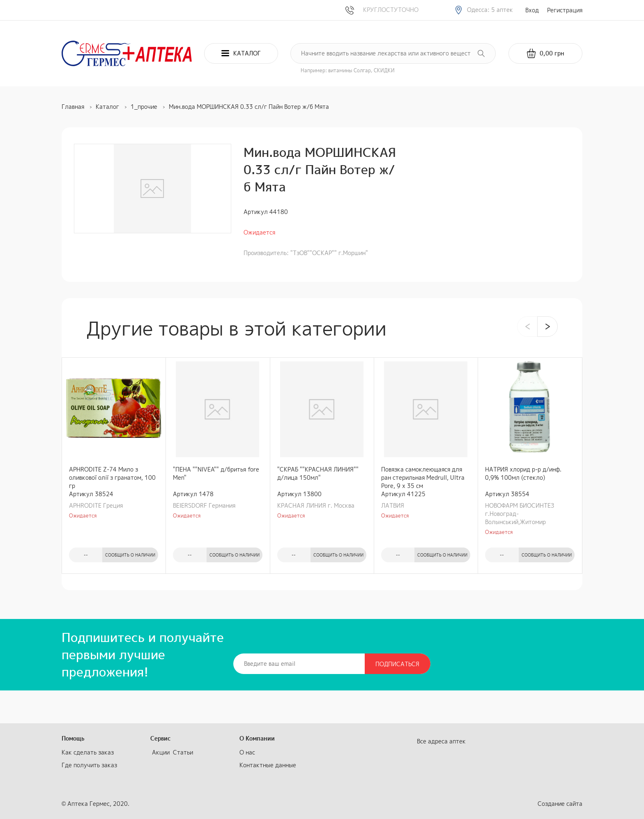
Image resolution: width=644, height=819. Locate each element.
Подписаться (397, 664)
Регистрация (565, 10)
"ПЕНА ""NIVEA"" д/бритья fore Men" (216, 473)
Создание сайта (560, 804)
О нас (247, 752)
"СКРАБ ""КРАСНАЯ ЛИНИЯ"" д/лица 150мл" (318, 473)
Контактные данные (268, 765)
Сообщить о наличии (130, 555)
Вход (532, 10)
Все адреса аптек (441, 741)
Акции (161, 752)
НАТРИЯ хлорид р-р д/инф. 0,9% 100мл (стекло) (523, 473)
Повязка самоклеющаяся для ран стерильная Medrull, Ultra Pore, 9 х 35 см (423, 477)
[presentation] (527, 327)
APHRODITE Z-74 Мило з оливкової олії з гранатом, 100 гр (112, 477)
